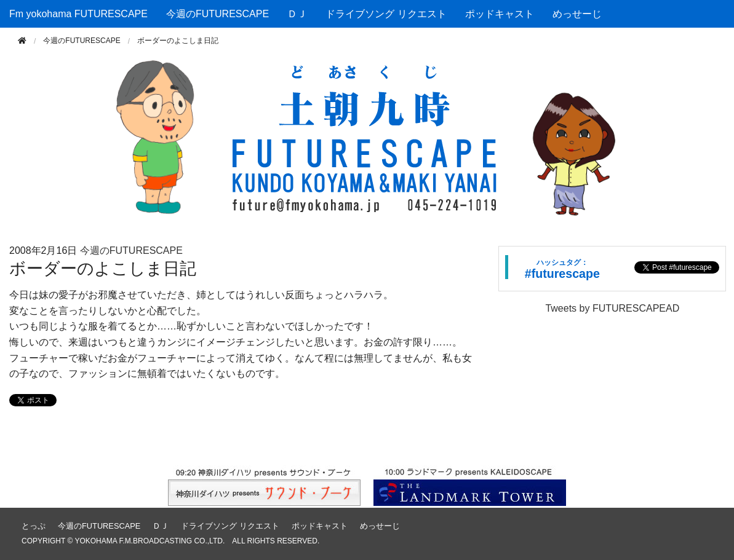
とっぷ (34, 526)
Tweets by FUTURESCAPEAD (612, 308)
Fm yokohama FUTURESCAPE (78, 14)
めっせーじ (577, 14)
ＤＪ (297, 14)
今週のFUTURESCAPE (217, 14)
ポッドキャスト (500, 14)
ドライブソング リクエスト (386, 14)
